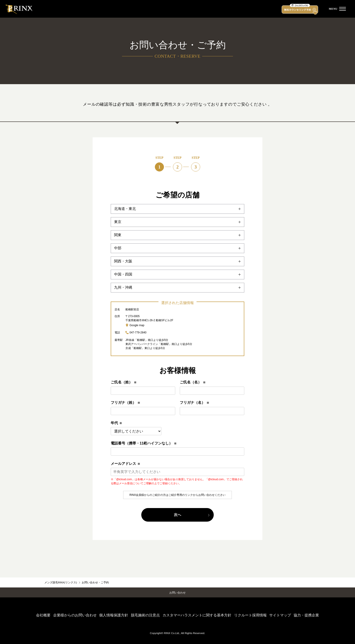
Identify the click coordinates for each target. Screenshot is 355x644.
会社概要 (43, 615)
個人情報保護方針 (114, 615)
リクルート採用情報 (250, 615)
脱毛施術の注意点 (145, 615)
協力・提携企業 (306, 615)
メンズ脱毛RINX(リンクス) (61, 582)
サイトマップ (280, 615)
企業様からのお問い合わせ (75, 615)
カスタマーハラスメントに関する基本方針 (197, 615)
